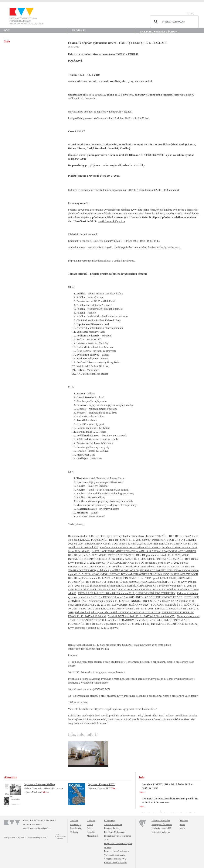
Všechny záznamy (76, 524)
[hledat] (174, 22)
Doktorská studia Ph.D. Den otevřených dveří (93, 536)
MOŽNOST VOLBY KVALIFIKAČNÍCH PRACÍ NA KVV (135, 574)
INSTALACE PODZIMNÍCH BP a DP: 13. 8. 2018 (125, 608)
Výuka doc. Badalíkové (131, 536)
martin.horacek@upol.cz (112, 221)
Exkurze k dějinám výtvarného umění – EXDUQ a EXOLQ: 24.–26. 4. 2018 (118, 612)
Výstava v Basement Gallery (40, 784)
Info (142, 777)
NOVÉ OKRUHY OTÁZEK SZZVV (95, 589)
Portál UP (184, 821)
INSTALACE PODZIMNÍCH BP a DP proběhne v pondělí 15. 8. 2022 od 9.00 (112, 559)
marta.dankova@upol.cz (40, 828)
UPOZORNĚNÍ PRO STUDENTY (156, 593)
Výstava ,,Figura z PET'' (102, 784)
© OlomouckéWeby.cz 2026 (36, 838)
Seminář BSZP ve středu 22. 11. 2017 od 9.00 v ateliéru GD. (141, 616)
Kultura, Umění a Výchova (159, 32)
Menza (182, 828)
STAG (182, 824)
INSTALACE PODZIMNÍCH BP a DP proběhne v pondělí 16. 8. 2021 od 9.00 (112, 566)
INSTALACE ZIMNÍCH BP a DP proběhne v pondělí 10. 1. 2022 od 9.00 (148, 563)
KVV (7, 30)
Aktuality (11, 777)
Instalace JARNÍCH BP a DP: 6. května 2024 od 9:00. (130, 547)
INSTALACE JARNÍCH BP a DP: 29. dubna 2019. (106, 593)
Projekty (79, 30)
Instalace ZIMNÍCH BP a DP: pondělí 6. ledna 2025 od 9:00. (119, 544)
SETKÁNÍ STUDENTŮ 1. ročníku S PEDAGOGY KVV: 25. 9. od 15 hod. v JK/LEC (125, 620)
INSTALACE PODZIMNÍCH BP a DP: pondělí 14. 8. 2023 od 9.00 (129, 551)
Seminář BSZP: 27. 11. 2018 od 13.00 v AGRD (101, 605)
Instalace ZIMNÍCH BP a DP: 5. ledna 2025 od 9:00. (168, 786)
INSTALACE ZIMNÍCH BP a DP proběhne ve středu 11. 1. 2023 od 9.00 (148, 555)
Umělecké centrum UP (161, 828)
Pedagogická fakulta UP (162, 824)
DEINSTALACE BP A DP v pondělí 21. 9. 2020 (148, 578)
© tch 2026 (15, 838)
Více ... (46, 792)
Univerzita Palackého (161, 821)
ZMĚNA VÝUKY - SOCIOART (147, 605)
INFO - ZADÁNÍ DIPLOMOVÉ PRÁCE (159, 597)
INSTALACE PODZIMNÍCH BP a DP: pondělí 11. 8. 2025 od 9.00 (113, 540)
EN (192, 14)
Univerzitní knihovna (161, 832)
